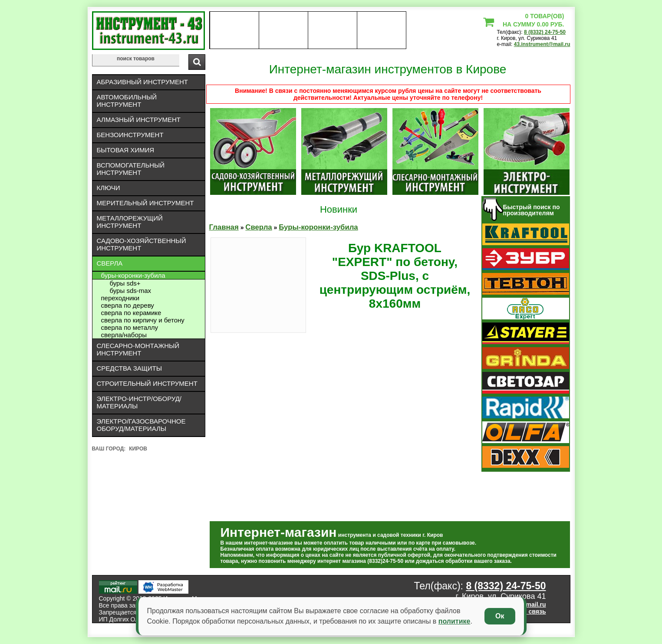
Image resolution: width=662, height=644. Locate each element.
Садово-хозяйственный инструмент (142, 244)
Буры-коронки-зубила (133, 275)
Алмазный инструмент (139, 120)
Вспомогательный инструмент (131, 169)
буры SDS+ (125, 283)
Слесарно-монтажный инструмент (138, 349)
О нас (234, 30)
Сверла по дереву (128, 305)
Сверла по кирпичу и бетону (143, 320)
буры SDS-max (131, 291)
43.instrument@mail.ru (542, 44)
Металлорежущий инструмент (130, 222)
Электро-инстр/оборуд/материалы (139, 402)
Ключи (109, 188)
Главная (224, 227)
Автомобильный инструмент (127, 101)
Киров (138, 449)
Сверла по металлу (130, 327)
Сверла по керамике (131, 313)
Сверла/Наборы (124, 335)
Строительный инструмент (147, 383)
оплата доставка (283, 30)
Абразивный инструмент (142, 82)
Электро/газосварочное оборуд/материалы (141, 425)
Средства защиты (130, 368)
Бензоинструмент (130, 135)
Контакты (332, 30)
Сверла (110, 263)
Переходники (120, 298)
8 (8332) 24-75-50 (545, 32)
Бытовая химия (126, 150)
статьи (381, 30)
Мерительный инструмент (145, 203)
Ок (500, 616)
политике (455, 621)
